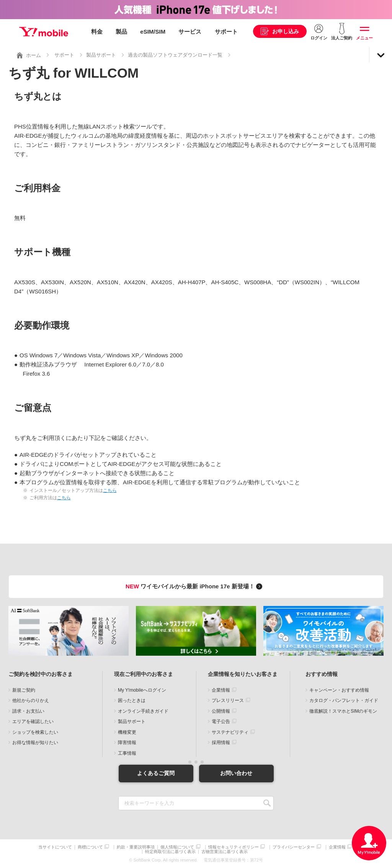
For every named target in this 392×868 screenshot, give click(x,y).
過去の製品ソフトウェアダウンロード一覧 (175, 55)
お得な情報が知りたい (35, 743)
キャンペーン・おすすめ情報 (339, 690)
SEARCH (267, 803)
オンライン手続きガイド (143, 711)
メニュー (364, 38)
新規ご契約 (24, 690)
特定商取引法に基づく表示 (170, 852)
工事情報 (127, 753)
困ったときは (132, 700)
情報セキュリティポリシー (234, 847)
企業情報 (221, 690)
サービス (190, 32)
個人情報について (177, 847)
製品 (121, 32)
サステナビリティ (230, 732)
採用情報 (221, 743)
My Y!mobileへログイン (142, 690)
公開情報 (221, 711)
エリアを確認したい (33, 721)
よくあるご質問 (156, 773)
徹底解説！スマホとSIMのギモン (343, 711)
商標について (90, 847)
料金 (97, 32)
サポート (226, 32)
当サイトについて (55, 847)
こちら (110, 490)
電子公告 (221, 721)
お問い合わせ (236, 773)
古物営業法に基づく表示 (225, 852)
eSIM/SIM (153, 32)
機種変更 (127, 732)
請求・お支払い (28, 711)
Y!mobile (44, 32)
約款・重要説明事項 (136, 847)
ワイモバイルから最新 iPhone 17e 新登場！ (195, 586)
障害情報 (127, 743)
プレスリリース (228, 700)
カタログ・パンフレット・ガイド (344, 700)
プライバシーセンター (294, 847)
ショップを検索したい (35, 732)
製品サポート (101, 55)
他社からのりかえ (31, 700)
